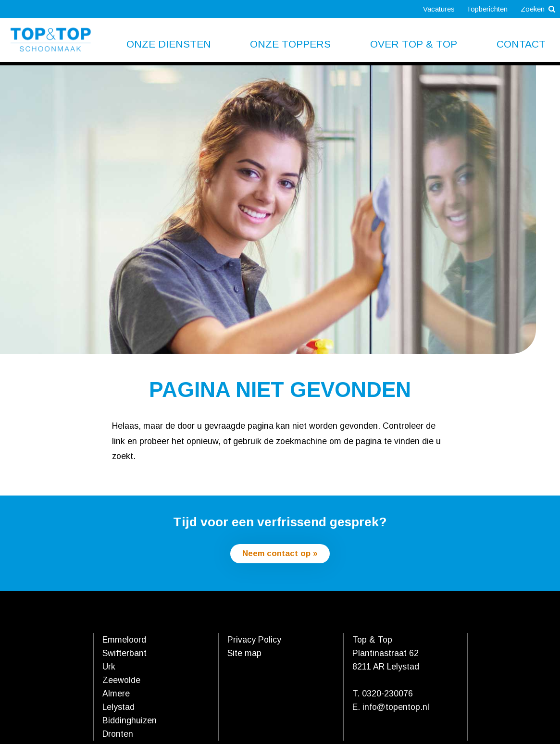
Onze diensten (169, 44)
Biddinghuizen (130, 721)
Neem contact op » (280, 554)
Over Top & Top (414, 44)
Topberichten (483, 9)
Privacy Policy (254, 641)
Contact (521, 44)
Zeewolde (121, 681)
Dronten (118, 735)
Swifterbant (124, 654)
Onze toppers (290, 44)
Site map (244, 654)
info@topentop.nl (396, 708)
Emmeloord (124, 641)
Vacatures (433, 9)
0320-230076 (387, 694)
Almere (116, 694)
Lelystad (118, 708)
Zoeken (537, 9)
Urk (109, 668)
